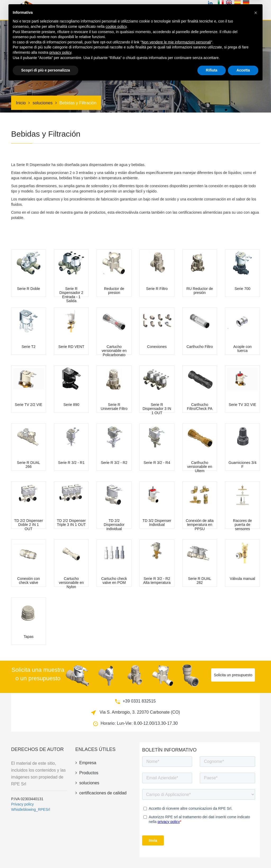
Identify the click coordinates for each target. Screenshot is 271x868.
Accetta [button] (243, 853)
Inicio (92, 12)
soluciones (168, 12)
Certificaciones (139, 12)
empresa (204, 12)
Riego (187, 12)
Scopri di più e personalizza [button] (46, 853)
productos (111, 12)
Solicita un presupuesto (233, 675)
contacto (249, 12)
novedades (226, 12)
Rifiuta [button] (212, 853)
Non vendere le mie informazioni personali (176, 825)
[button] (256, 796)
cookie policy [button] (116, 810)
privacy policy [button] (60, 836)
